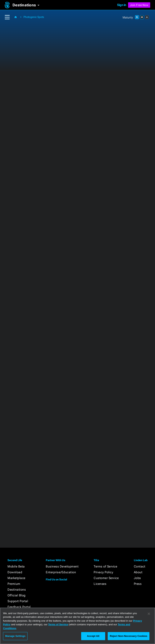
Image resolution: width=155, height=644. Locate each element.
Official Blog (17, 595)
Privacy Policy (103, 572)
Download (15, 572)
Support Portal (18, 601)
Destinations (17, 590)
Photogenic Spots (34, 17)
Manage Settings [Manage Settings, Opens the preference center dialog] (15, 636)
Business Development (62, 566)
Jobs (137, 578)
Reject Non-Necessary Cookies (129, 636)
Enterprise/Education (61, 572)
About (138, 572)
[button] (27, 5)
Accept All (93, 636)
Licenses (100, 584)
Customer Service (106, 578)
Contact (140, 566)
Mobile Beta (16, 566)
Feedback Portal (19, 607)
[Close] (149, 614)
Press (138, 584)
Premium (14, 584)
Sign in (122, 5)
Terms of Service (105, 566)
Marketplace (16, 578)
